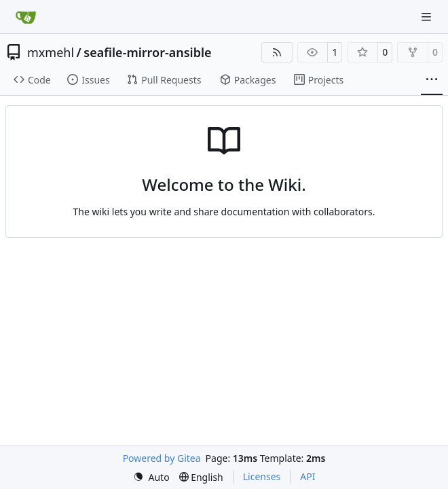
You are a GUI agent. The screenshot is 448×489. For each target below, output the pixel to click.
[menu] (151, 477)
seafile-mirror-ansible (147, 52)
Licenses (262, 476)
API (307, 476)
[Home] (26, 17)
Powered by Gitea (162, 458)
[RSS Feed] (277, 52)
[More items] (432, 80)
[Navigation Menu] (428, 17)
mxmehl (51, 52)
